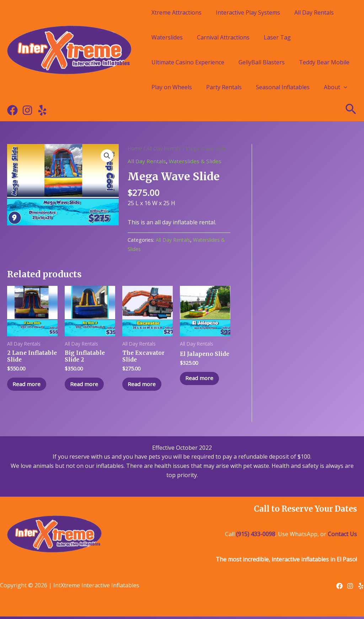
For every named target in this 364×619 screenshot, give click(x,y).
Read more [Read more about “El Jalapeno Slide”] (201, 386)
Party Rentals (224, 87)
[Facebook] (12, 110)
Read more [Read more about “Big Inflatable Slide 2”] (86, 386)
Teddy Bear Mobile (324, 62)
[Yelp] (42, 110)
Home (135, 148)
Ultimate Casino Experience (188, 62)
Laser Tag (277, 37)
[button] (107, 156)
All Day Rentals (314, 12)
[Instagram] (27, 110)
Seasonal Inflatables (283, 87)
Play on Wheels (172, 87)
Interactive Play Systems (248, 12)
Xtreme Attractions (176, 12)
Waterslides (167, 37)
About (336, 87)
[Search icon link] (351, 110)
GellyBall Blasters (262, 62)
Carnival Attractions (223, 37)
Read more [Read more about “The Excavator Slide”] (144, 386)
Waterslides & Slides (197, 161)
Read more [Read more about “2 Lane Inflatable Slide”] (29, 386)
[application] (344, 87)
